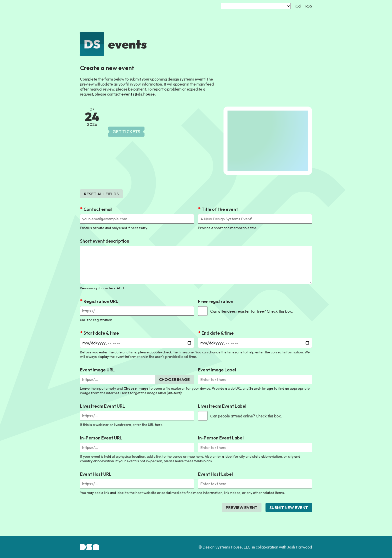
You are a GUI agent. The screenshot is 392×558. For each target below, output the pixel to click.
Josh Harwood (299, 547)
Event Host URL (96, 474)
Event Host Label (215, 474)
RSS (309, 6)
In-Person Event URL (101, 438)
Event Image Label (217, 370)
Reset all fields (101, 194)
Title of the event (220, 209)
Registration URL (101, 301)
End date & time (218, 333)
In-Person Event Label (221, 438)
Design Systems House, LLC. (227, 547)
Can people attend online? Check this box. (246, 416)
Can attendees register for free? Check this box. (251, 311)
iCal (298, 6)
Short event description (105, 241)
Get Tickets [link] (126, 132)
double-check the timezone (172, 352)
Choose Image (174, 379)
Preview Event (242, 507)
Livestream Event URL (102, 406)
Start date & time (101, 333)
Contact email (98, 209)
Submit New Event (289, 507)
